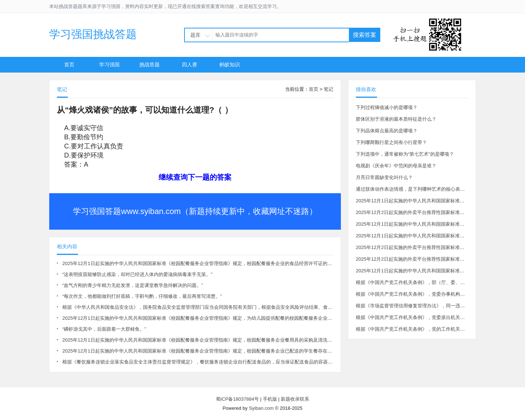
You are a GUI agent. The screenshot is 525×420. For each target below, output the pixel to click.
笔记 (328, 89)
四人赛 (190, 65)
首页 (69, 65)
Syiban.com (261, 408)
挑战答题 (149, 65)
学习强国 (109, 65)
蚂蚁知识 (230, 65)
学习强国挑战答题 (93, 34)
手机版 (270, 399)
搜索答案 (365, 35)
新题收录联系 (295, 399)
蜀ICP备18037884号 (238, 399)
